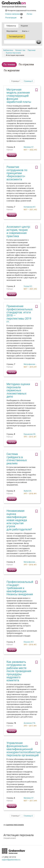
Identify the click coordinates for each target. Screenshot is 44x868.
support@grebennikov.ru (11, 860)
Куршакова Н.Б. (30, 434)
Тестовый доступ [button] (16, 37)
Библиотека (8, 50)
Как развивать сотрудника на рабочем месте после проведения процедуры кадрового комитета (19, 671)
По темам (9, 64)
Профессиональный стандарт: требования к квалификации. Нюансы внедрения (20, 588)
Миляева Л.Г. (29, 147)
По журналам (12, 70)
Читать (12, 155)
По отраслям (26, 64)
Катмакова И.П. (30, 207)
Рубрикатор (11, 26)
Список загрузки (14, 14)
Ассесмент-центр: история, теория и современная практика (18, 231)
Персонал (31, 50)
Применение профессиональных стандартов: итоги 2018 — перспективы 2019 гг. (20, 314)
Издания (24, 26)
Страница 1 (16, 81)
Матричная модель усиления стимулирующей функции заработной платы (19, 96)
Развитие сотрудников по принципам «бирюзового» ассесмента (17, 173)
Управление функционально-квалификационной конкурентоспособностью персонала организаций (24, 749)
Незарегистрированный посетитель (21, 11)
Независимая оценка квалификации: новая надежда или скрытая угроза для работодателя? (19, 520)
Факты (26, 31)
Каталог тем (20, 50)
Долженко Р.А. (30, 723)
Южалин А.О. (29, 642)
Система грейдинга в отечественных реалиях (17, 459)
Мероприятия (12, 31)
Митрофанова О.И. (31, 364)
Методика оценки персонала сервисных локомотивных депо (18, 390)
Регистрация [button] (11, 18)
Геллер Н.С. (28, 286)
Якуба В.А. (28, 491)
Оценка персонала (13, 53)
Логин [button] (29, 14)
